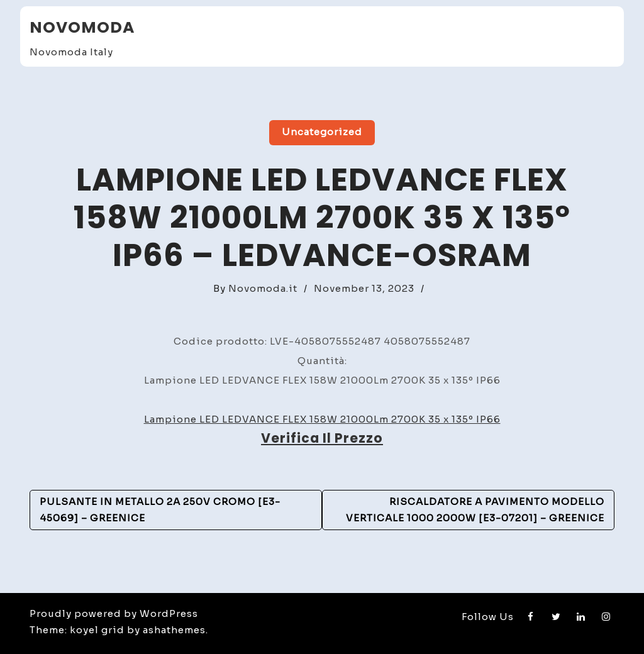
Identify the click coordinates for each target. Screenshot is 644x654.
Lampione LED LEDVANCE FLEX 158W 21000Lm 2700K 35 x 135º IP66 (322, 419)
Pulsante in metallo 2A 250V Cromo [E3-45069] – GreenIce (160, 510)
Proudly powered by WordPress (114, 613)
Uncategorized (322, 132)
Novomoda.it (263, 288)
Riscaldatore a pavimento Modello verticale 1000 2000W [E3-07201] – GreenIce (475, 510)
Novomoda (82, 27)
